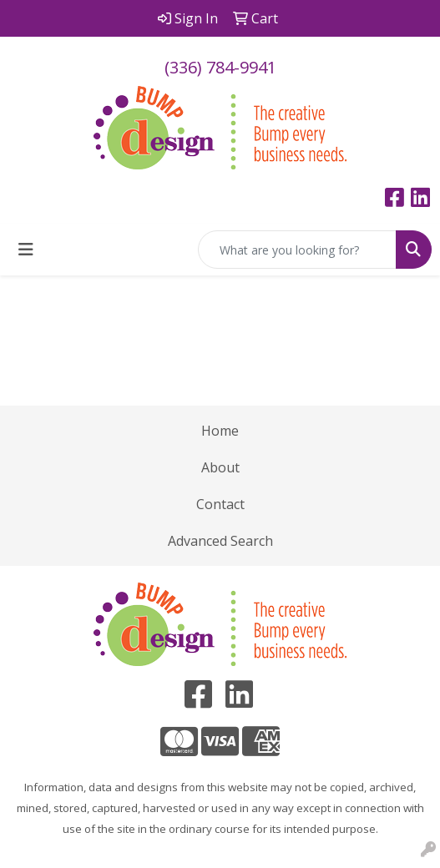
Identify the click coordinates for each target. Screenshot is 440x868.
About (220, 467)
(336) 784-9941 (220, 67)
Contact (220, 504)
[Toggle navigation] (26, 250)
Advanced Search (220, 541)
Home (220, 431)
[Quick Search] (297, 250)
